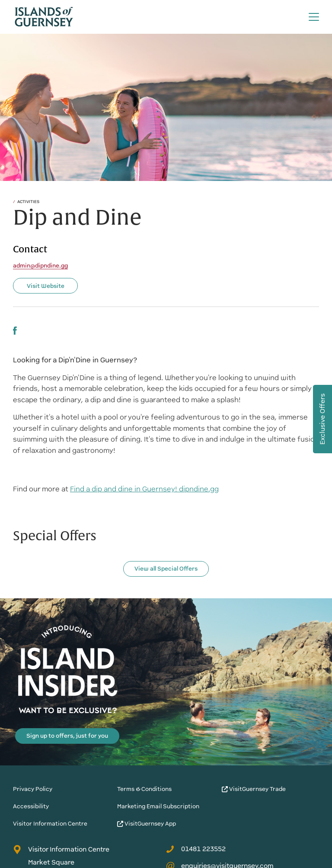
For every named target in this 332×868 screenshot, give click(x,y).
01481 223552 (196, 849)
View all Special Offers (166, 569)
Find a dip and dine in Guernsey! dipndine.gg (144, 489)
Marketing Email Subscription (158, 806)
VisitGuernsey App (147, 824)
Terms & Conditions (144, 789)
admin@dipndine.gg (40, 266)
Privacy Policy (33, 789)
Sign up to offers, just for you (67, 736)
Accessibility (31, 806)
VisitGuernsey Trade (254, 789)
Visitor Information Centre (50, 824)
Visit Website (46, 286)
